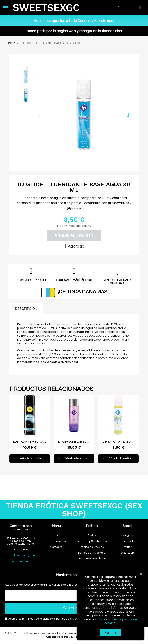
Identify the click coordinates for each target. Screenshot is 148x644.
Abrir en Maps (21, 561)
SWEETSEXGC (46, 8)
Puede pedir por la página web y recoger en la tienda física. (74, 31)
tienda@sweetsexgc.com (21, 555)
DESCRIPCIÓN (26, 309)
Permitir (111, 632)
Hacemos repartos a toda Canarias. (74, 21)
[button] (39, 115)
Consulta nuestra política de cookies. (117, 621)
